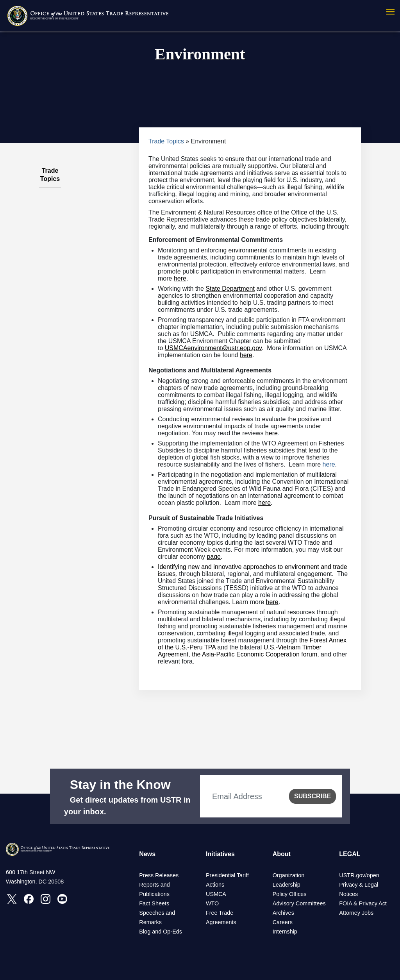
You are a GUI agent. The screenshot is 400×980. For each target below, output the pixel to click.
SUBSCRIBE (312, 796)
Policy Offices (290, 894)
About (282, 854)
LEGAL (350, 854)
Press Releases (159, 875)
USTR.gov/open (359, 875)
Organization (289, 875)
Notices (348, 894)
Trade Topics (166, 141)
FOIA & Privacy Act (363, 903)
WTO (212, 903)
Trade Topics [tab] (50, 170)
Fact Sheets (154, 903)
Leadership (287, 885)
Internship (285, 932)
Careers (283, 922)
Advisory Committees (299, 903)
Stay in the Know (120, 785)
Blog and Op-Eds (161, 932)
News (147, 854)
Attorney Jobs (356, 913)
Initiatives (220, 854)
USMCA (216, 894)
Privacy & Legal (359, 885)
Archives (283, 913)
